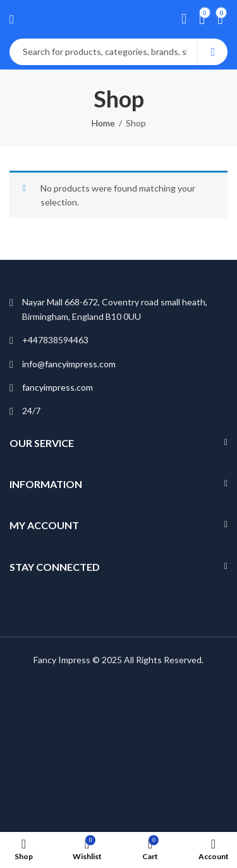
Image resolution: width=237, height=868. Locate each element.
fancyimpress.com (58, 387)
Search (213, 52)
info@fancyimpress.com (69, 364)
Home (103, 123)
